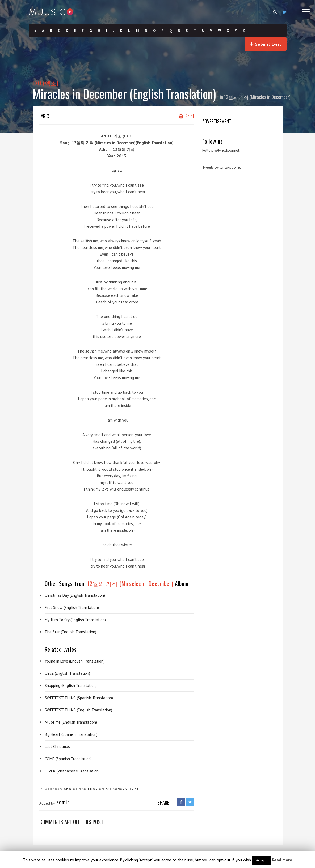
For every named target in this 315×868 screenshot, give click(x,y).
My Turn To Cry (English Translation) (75, 620)
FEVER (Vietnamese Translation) (72, 771)
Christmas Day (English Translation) (75, 595)
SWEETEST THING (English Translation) (78, 710)
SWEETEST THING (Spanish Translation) (79, 698)
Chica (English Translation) (67, 673)
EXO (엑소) (46, 83)
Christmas (75, 788)
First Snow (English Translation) (72, 607)
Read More (282, 860)
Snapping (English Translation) (71, 686)
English (96, 788)
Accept (261, 860)
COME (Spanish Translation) (68, 759)
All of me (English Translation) (71, 722)
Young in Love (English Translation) (75, 661)
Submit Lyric (266, 44)
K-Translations (122, 788)
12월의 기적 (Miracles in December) (257, 97)
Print (187, 116)
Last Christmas (57, 747)
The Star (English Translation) (70, 632)
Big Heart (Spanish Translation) (71, 734)
